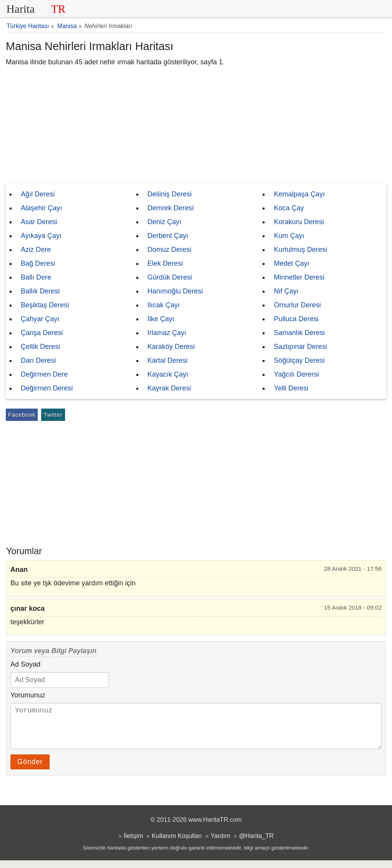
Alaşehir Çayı (41, 208)
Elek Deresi (165, 263)
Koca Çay (289, 208)
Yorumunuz (28, 695)
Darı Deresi (38, 360)
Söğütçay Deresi (299, 360)
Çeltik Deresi (40, 347)
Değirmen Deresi (47, 388)
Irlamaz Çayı (167, 333)
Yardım (220, 843)
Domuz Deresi (169, 250)
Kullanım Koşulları (177, 843)
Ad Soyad (25, 664)
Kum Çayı (289, 236)
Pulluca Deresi (296, 319)
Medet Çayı (291, 263)
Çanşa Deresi (42, 333)
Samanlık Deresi (299, 333)
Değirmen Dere (44, 374)
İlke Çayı (161, 319)
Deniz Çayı (164, 222)
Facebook (22, 415)
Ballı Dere (36, 277)
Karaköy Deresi (171, 347)
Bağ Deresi (38, 263)
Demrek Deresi (171, 208)
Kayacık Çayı (168, 374)
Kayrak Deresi (169, 388)
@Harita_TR (256, 843)
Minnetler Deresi (299, 277)
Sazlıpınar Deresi (300, 347)
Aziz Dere (36, 250)
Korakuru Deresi (299, 222)
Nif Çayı (286, 291)
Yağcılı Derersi (296, 374)
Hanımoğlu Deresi (175, 291)
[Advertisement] (196, 126)
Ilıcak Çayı (164, 305)
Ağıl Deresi (38, 194)
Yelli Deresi (291, 388)
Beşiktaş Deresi (45, 305)
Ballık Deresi (40, 291)
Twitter (53, 415)
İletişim (133, 843)
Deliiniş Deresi (170, 194)
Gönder (30, 769)
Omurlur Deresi (297, 305)
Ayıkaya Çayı (41, 236)
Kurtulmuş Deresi (300, 250)
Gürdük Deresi (170, 277)
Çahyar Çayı (40, 319)
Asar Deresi (39, 222)
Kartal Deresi (168, 360)
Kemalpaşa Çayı (299, 194)
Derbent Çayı (168, 236)
